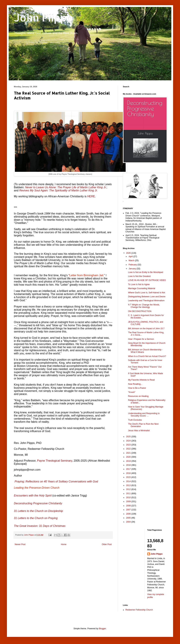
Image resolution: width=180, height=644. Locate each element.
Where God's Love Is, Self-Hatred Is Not (147, 293)
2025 (129, 437)
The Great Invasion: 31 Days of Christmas (40, 526)
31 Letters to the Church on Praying (36, 518)
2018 (129, 465)
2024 (129, 441)
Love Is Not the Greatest (139, 276)
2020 (129, 457)
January (133, 269)
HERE (91, 196)
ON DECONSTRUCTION (140, 311)
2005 (129, 518)
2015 (129, 477)
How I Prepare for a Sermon (141, 339)
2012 (129, 489)
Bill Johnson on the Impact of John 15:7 (146, 329)
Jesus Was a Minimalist (139, 431)
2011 (129, 494)
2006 (129, 514)
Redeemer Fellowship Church (139, 610)
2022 (129, 449)
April (131, 256)
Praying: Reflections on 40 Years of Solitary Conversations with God (56, 481)
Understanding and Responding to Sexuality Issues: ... (144, 415)
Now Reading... (135, 384)
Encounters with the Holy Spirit (33, 496)
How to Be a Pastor (137, 388)
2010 (129, 498)
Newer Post (20, 544)
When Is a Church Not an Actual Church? (147, 356)
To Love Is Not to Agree (139, 284)
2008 (129, 506)
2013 (129, 485)
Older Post (107, 544)
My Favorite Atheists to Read (141, 380)
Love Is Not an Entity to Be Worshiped (146, 272)
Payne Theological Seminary (55, 461)
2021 (129, 453)
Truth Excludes (135, 420)
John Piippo (44, 17)
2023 (129, 445)
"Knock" (132, 392)
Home (64, 544)
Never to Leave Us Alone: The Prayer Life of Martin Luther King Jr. (66, 187)
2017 (129, 469)
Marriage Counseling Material (142, 288)
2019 (129, 461)
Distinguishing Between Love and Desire (147, 297)
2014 (129, 481)
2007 (129, 510)
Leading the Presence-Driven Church (37, 488)
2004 (129, 522)
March (132, 260)
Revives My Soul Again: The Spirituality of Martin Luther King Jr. (58, 190)
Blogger (102, 629)
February (133, 265)
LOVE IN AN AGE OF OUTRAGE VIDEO (147, 280)
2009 (129, 502)
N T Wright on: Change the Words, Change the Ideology (144, 306)
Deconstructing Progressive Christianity (38, 503)
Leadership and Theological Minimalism (146, 301)
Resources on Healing (138, 396)
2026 (129, 253)
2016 (129, 473)
